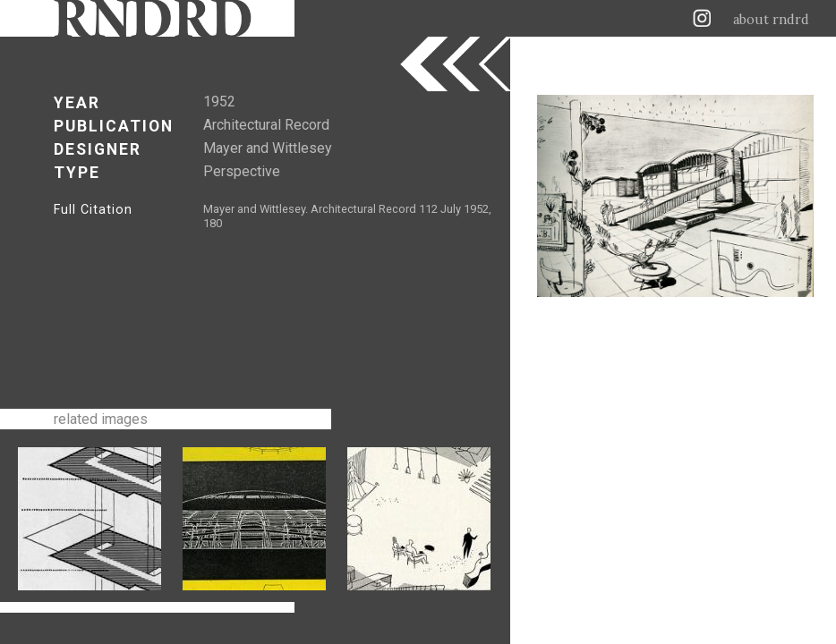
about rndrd (771, 20)
